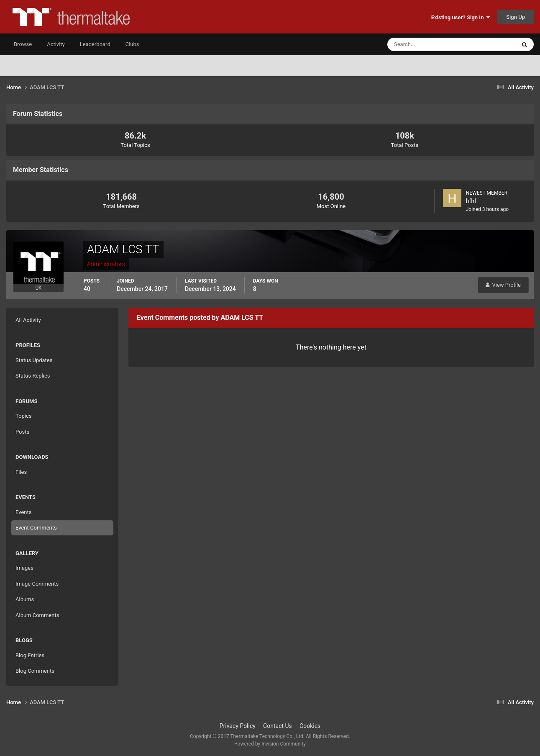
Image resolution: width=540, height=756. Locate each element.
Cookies (310, 726)
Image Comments (37, 584)
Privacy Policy (238, 726)
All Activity (28, 320)
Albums (25, 599)
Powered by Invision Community (270, 744)
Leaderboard (95, 44)
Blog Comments (35, 671)
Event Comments (36, 528)
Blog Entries (30, 655)
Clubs (132, 44)
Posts (22, 432)
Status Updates (34, 360)
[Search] (426, 44)
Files (21, 472)
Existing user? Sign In (461, 17)
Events (23, 512)
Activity (56, 44)
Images (24, 568)
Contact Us (278, 726)
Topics (24, 416)
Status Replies (33, 376)
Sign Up (516, 17)
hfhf (471, 201)
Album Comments (37, 615)
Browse (23, 44)
